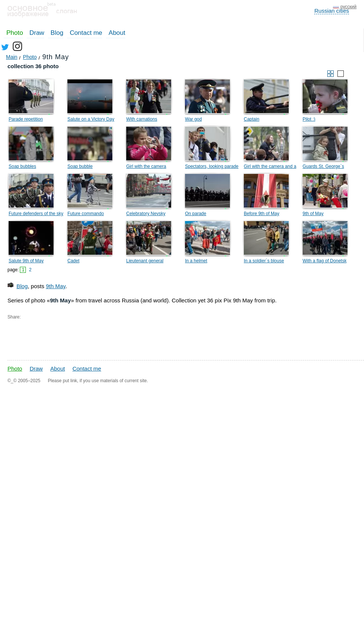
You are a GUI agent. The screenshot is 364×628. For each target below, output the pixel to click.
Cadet (73, 261)
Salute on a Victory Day (91, 119)
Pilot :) (309, 119)
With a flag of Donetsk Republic (324, 262)
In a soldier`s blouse (264, 261)
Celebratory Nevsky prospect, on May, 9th (148, 215)
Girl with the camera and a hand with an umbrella (270, 167)
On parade (196, 214)
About (117, 33)
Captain (251, 119)
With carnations (142, 119)
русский (348, 7)
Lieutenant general (145, 261)
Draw (37, 33)
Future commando (86, 214)
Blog (57, 33)
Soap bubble (80, 166)
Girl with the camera (146, 166)
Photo (15, 33)
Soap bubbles (22, 166)
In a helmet (196, 261)
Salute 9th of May (26, 261)
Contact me (86, 33)
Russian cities (332, 11)
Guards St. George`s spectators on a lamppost (328, 167)
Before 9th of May (262, 214)
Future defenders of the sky (36, 214)
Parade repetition (26, 119)
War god (193, 119)
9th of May (313, 214)
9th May (55, 286)
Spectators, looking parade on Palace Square (212, 167)
